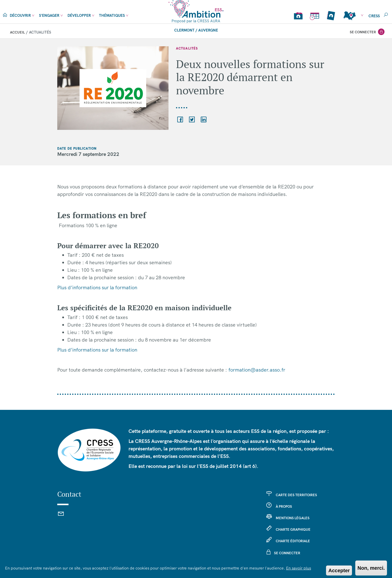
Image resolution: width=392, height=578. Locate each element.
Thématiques (112, 15)
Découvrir (20, 15)
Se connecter (363, 32)
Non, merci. (371, 568)
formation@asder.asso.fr (257, 370)
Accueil (17, 32)
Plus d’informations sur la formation (97, 287)
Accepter (339, 570)
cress (374, 16)
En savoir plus (298, 568)
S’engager (49, 15)
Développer (79, 15)
